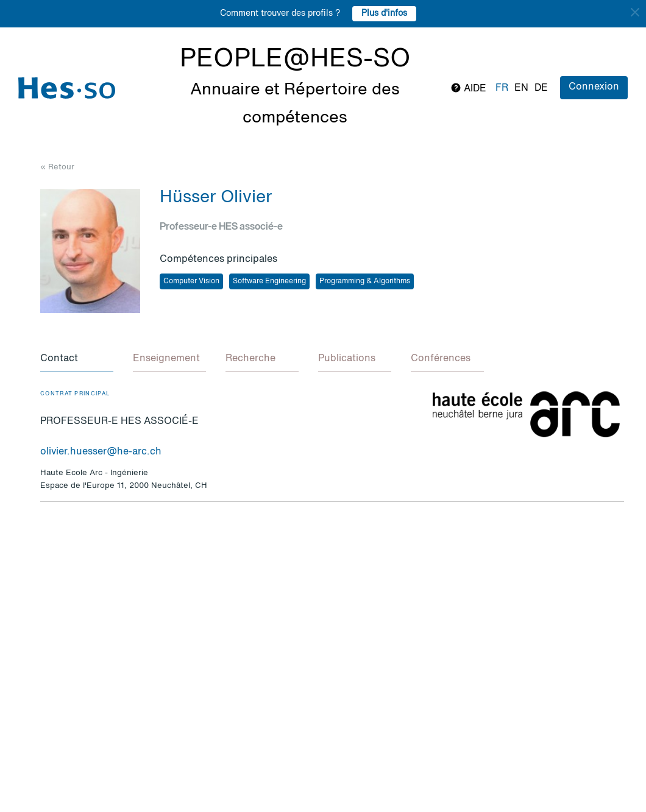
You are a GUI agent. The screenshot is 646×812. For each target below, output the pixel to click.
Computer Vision (191, 281)
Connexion (594, 87)
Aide (468, 88)
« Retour (57, 167)
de (541, 88)
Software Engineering (269, 281)
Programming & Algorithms (365, 281)
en (521, 88)
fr (502, 88)
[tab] (77, 359)
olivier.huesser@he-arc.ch (101, 452)
